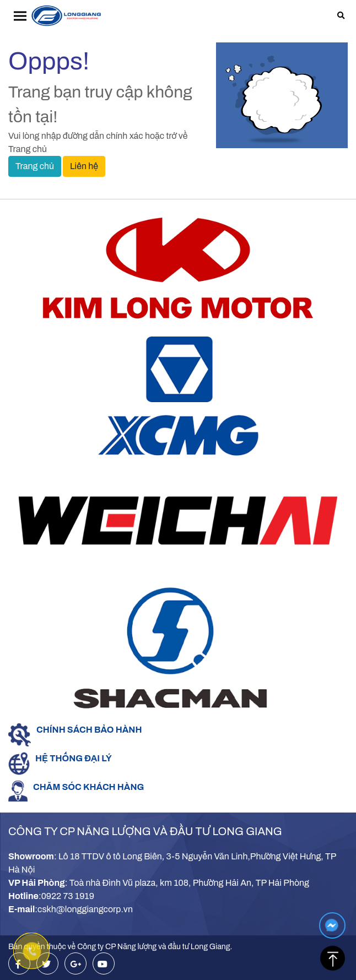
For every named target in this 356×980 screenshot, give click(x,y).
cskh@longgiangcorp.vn (85, 909)
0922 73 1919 (68, 896)
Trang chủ (35, 166)
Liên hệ (84, 166)
